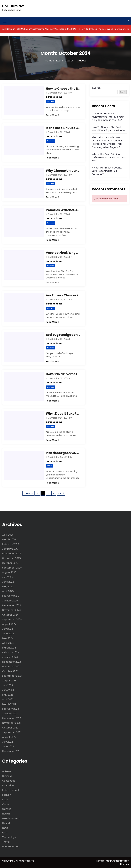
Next (60, 493)
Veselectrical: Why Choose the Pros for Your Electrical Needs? (63, 253)
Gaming (7, 809)
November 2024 (12, 610)
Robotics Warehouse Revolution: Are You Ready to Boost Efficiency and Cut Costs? (63, 210)
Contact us (9, 781)
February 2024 (11, 652)
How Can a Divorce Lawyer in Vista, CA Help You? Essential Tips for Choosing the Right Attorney (63, 374)
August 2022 (9, 737)
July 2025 (8, 577)
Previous (29, 493)
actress (7, 771)
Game (6, 804)
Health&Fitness (11, 818)
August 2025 (9, 572)
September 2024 (12, 619)
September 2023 (12, 676)
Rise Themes (124, 862)
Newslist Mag (104, 861)
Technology (9, 837)
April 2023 (8, 699)
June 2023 (8, 690)
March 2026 (9, 539)
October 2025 (10, 563)
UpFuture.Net (13, 6)
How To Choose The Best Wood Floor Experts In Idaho (108, 129)
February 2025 (11, 596)
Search (96, 88)
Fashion (7, 795)
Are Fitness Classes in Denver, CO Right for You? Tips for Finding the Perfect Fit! (63, 295)
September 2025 (12, 568)
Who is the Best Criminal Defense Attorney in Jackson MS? (109, 157)
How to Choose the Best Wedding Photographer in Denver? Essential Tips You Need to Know (63, 89)
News (5, 828)
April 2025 (8, 591)
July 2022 (7, 742)
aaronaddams (54, 97)
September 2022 (12, 732)
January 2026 (10, 549)
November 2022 (11, 723)
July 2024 (8, 629)
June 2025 (8, 582)
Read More (52, 115)
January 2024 (10, 657)
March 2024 (9, 648)
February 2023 (11, 709)
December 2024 (12, 605)
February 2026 (11, 544)
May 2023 (8, 695)
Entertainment (11, 790)
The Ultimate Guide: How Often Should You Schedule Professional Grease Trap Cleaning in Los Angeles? (108, 142)
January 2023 (10, 714)
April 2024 (8, 643)
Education (8, 785)
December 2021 (11, 751)
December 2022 (12, 718)
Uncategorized (11, 847)
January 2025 (10, 601)
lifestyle (7, 823)
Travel (6, 842)
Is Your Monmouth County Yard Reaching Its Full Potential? (107, 171)
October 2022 (10, 728)
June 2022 (8, 746)
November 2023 (11, 667)
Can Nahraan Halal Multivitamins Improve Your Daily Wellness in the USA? (41, 29)
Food (5, 800)
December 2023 (12, 662)
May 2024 (8, 638)
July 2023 (7, 685)
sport (5, 832)
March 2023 (9, 704)
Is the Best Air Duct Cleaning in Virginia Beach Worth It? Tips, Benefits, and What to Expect (63, 128)
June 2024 (8, 634)
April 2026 (8, 535)
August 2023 (9, 681)
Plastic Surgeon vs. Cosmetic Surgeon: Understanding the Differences (63, 453)
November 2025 (11, 558)
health (49, 466)
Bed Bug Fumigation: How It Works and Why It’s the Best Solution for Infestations (63, 335)
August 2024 (9, 624)
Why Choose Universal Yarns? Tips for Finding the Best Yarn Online (63, 171)
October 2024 (10, 615)
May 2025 (8, 587)
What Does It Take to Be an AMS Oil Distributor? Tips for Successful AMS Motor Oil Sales (63, 413)
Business (51, 101)
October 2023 (10, 671)
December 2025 (12, 554)
